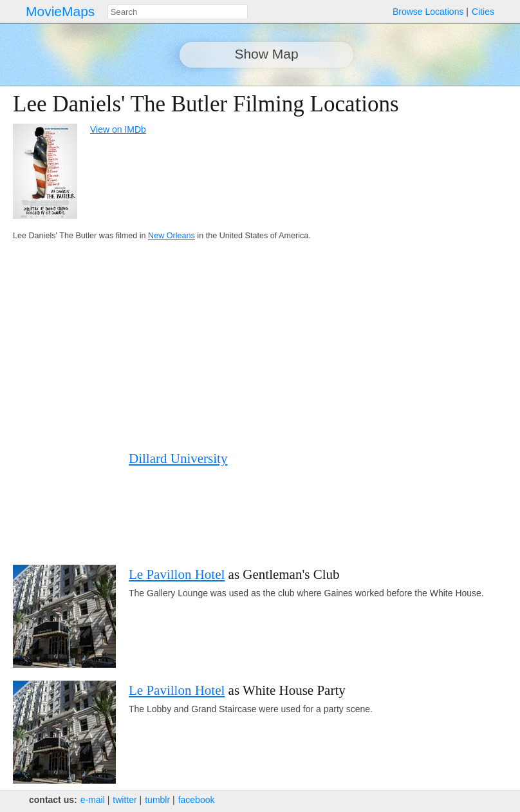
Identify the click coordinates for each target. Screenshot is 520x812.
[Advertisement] (247, 346)
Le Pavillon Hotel (177, 574)
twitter (125, 800)
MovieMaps (60, 11)
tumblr (157, 800)
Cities (483, 12)
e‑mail (93, 800)
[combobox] (178, 12)
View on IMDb (118, 129)
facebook (197, 800)
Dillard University (178, 458)
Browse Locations (428, 12)
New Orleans (172, 236)
